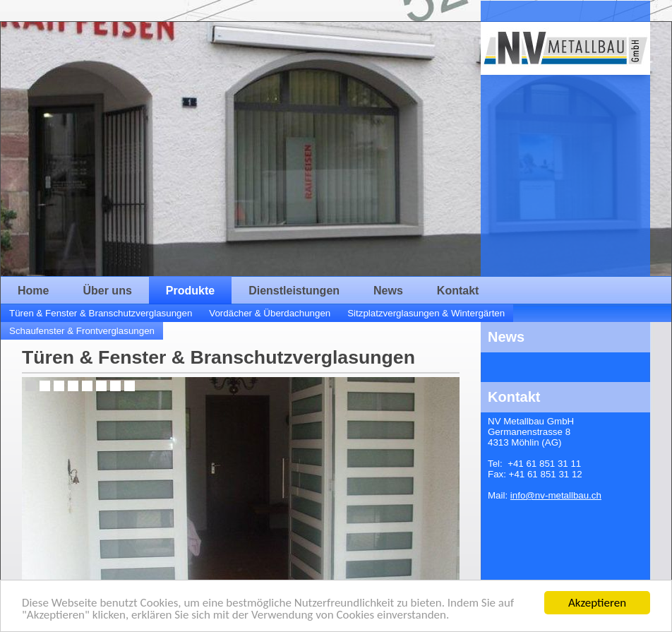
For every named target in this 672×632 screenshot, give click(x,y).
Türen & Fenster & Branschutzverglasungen (101, 313)
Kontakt (458, 291)
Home (33, 291)
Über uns (107, 291)
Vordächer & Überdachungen (270, 313)
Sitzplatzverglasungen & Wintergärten (426, 313)
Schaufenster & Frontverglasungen (82, 331)
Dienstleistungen (294, 291)
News (388, 291)
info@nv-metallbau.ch (556, 495)
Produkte (190, 291)
